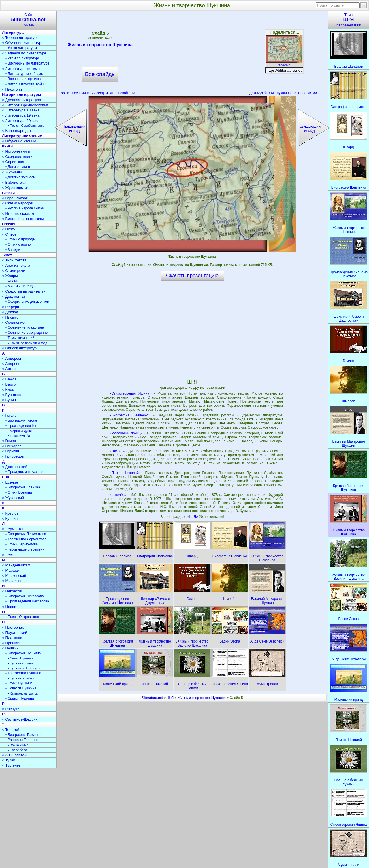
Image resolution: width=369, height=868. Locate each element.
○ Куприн (10, 519)
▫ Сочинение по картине (25, 327)
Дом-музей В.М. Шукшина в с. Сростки (283, 93)
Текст (7, 255)
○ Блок (8, 390)
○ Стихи (9, 234)
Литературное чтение (22, 136)
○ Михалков (12, 581)
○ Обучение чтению (19, 141)
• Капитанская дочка (23, 693)
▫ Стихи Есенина (19, 492)
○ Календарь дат (17, 131)
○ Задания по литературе (24, 53)
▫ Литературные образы (25, 74)
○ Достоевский (15, 467)
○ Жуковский (13, 498)
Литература (13, 32)
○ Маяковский (14, 576)
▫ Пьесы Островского (22, 617)
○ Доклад (10, 312)
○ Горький (11, 451)
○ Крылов (10, 513)
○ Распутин (12, 709)
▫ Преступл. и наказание (25, 472)
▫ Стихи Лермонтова (22, 544)
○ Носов (9, 607)
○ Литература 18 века (21, 110)
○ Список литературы (21, 348)
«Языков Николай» (125, 473)
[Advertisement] (192, 55)
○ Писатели (12, 89)
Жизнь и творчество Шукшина (100, 46)
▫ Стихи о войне (18, 245)
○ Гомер (9, 441)
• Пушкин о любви (21, 678)
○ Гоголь (9, 415)
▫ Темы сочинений (20, 338)
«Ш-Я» (193, 517)
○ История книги (16, 151)
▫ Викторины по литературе (27, 63)
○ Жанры (10, 276)
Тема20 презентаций (349, 20)
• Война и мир (18, 745)
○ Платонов (12, 638)
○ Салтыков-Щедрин (20, 719)
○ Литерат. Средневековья (25, 105)
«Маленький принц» (126, 433)
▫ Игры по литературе (23, 58)
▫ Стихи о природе (20, 239)
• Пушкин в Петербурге (25, 668)
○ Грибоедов (13, 456)
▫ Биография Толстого (23, 735)
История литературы (22, 95)
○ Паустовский (15, 633)
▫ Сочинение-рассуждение (27, 333)
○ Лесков (10, 555)
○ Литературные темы (21, 69)
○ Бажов (9, 379)
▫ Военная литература (23, 79)
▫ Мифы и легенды (20, 286)
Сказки (8, 193)
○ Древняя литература (21, 100)
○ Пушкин (10, 648)
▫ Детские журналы (21, 177)
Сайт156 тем (28, 20)
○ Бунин (9, 400)
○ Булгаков (11, 395)
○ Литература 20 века (21, 121)
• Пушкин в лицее (21, 663)
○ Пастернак (13, 627)
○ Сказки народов (17, 203)
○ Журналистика (16, 188)
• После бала (17, 750)
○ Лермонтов (13, 529)
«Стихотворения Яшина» (130, 393)
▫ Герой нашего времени (25, 549)
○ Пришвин (12, 643)
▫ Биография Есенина (23, 487)
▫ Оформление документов (27, 302)
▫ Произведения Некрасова (27, 601)
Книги (7, 146)
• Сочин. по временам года (28, 343)
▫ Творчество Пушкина (23, 673)
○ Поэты (9, 229)
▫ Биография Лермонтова (26, 534)
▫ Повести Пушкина (21, 688)
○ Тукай (9, 760)
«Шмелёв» (118, 495)
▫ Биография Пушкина (23, 653)
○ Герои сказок (15, 198)
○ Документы (13, 296)
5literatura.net (152, 698)
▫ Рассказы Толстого (22, 740)
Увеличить (284, 63)
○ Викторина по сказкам (23, 219)
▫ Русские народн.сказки (25, 208)
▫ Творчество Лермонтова (26, 539)
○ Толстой (11, 730)
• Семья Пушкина (21, 658)
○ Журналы (12, 172)
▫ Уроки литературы (21, 48)
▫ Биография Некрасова (25, 596)
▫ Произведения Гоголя (24, 426)
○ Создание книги (17, 157)
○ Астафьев (12, 369)
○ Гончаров (12, 446)
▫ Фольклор (14, 281)
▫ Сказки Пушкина (20, 698)
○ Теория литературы (21, 38)
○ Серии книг (13, 162)
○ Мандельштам (16, 565)
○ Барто (9, 384)
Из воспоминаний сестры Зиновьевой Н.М (98, 93)
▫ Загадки (13, 250)
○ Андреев (11, 364)
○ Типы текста (14, 260)
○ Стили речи (14, 271)
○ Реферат (11, 307)
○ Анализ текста (16, 265)
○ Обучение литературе (23, 43)
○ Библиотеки (14, 182)
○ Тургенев (11, 765)
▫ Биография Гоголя (21, 420)
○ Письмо (10, 317)
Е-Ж (6, 477)
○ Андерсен (12, 358)
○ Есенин (10, 482)
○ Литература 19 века (21, 115)
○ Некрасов (12, 591)
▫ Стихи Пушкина (19, 683)
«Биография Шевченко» (130, 415)
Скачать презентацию (192, 276)
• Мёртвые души (20, 431)
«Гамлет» (117, 451)
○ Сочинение (13, 322)
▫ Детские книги (18, 167)
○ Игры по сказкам (18, 214)
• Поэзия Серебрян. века (26, 126)
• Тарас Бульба (19, 436)
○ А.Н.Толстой (14, 755)
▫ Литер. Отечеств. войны (26, 84)
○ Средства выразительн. (24, 291)
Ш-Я (170, 698)
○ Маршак (11, 570)
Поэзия (9, 224)
